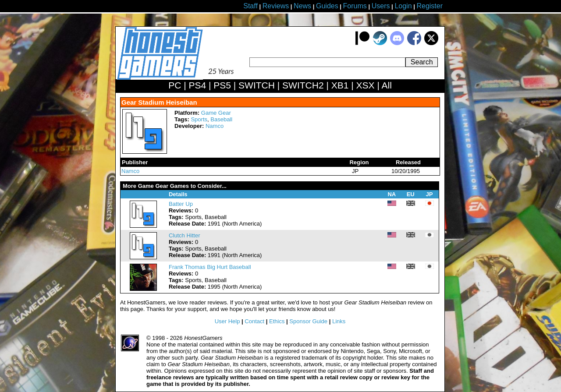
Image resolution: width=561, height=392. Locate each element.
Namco (215, 126)
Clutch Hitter (185, 235)
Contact (254, 321)
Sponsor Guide (308, 321)
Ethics (277, 321)
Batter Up (181, 204)
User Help (227, 321)
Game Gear (216, 113)
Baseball (221, 119)
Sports (199, 119)
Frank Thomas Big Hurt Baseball (210, 267)
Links (339, 321)
